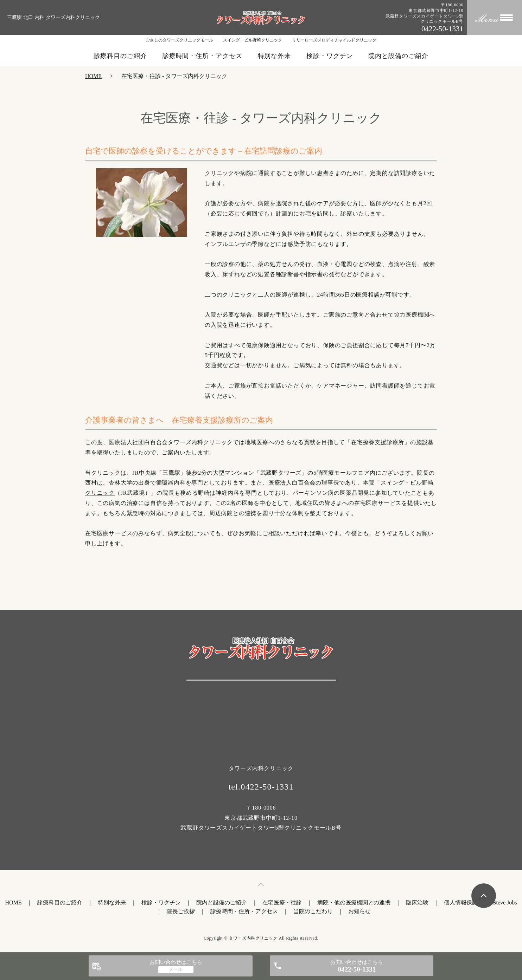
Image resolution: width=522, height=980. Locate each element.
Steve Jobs (505, 903)
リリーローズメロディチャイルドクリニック (334, 40)
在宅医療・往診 (282, 903)
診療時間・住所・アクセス (202, 56)
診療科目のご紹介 (120, 56)
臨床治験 (417, 903)
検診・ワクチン (330, 56)
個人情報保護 (461, 903)
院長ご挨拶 (181, 911)
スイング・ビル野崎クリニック (253, 40)
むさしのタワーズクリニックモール (179, 40)
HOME (93, 76)
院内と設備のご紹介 (398, 56)
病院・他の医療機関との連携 (354, 903)
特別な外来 (275, 56)
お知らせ (359, 911)
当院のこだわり (313, 911)
